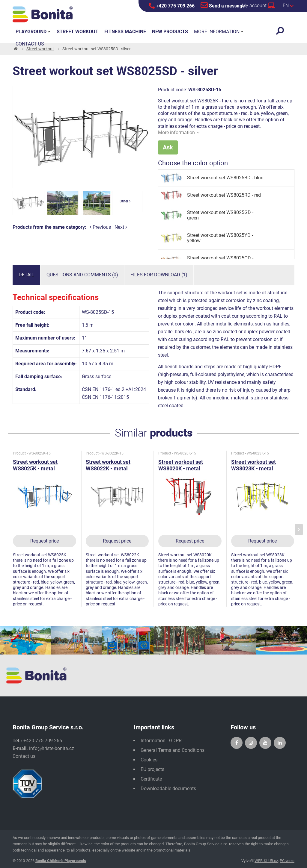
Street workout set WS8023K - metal (253, 465)
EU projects (152, 769)
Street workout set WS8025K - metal (35, 465)
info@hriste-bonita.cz (52, 748)
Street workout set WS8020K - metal (181, 465)
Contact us (24, 756)
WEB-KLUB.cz (266, 861)
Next (121, 227)
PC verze (287, 861)
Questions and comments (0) (82, 275)
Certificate (151, 779)
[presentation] (299, 530)
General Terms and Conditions (173, 750)
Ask (168, 147)
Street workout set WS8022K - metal (108, 465)
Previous (100, 227)
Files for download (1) (159, 275)
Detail (26, 275)
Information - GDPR (161, 741)
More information (179, 132)
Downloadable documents (168, 789)
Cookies (149, 760)
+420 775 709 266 (172, 6)
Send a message (223, 5)
